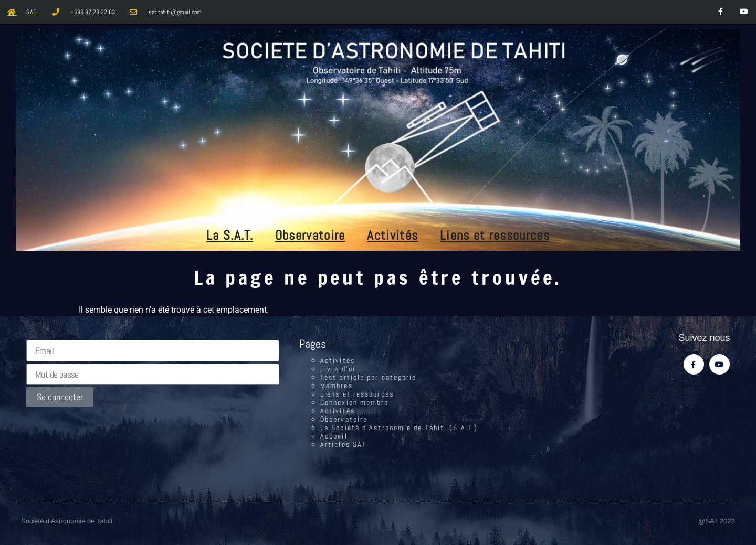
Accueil (334, 436)
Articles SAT (343, 444)
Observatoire (310, 235)
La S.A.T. (230, 235)
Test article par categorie (369, 377)
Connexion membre (355, 402)
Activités (392, 235)
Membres (337, 386)
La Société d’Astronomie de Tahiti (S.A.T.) (399, 428)
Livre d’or (338, 369)
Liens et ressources (495, 235)
